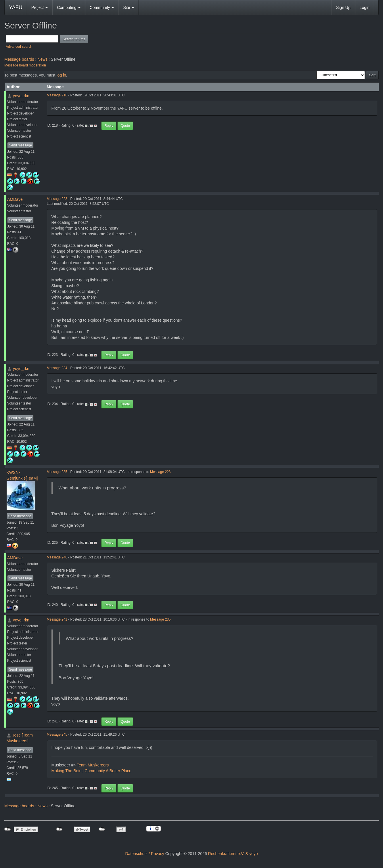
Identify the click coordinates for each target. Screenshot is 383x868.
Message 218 (57, 95)
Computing (69, 7)
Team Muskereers (93, 765)
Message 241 (57, 619)
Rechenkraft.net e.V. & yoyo (233, 854)
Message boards (19, 59)
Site (129, 7)
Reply (109, 126)
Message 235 (57, 472)
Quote (125, 126)
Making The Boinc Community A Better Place (91, 771)
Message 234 (57, 368)
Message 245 (57, 735)
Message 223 (57, 199)
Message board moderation (25, 65)
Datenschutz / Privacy (144, 854)
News (42, 59)
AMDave (15, 199)
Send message (20, 145)
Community (102, 7)
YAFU (16, 7)
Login (365, 7)
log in (61, 75)
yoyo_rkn (21, 96)
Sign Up (343, 7)
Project (40, 7)
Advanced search (19, 47)
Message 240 (57, 557)
